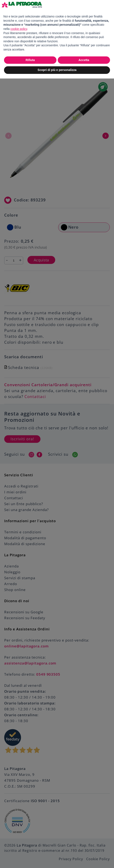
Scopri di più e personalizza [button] (57, 70)
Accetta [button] (84, 60)
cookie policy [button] (19, 29)
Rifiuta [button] (30, 60)
